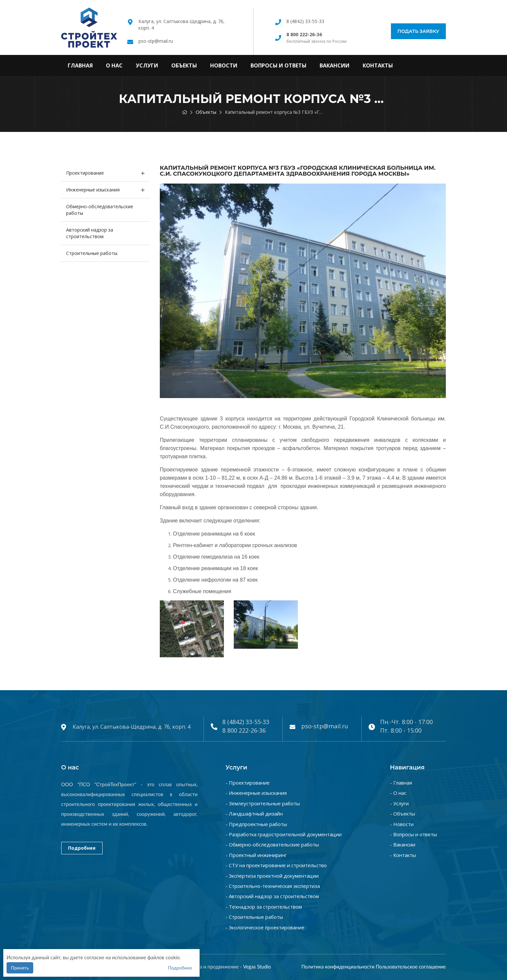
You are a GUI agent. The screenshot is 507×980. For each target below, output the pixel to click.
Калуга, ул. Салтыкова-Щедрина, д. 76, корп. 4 (132, 727)
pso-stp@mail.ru (156, 41)
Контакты (378, 65)
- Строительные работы (254, 917)
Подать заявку (418, 31)
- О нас (398, 793)
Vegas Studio (257, 967)
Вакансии (335, 65)
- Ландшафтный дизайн (254, 814)
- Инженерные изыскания (256, 793)
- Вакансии (403, 844)
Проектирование (85, 173)
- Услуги (399, 803)
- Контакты (403, 855)
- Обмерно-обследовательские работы (272, 844)
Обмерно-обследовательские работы (100, 210)
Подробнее (82, 848)
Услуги (147, 65)
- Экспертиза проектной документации (272, 876)
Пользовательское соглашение (411, 967)
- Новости (402, 824)
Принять (20, 968)
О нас (114, 65)
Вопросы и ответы (278, 65)
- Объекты (402, 814)
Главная (80, 65)
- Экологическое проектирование (265, 927)
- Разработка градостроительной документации (284, 834)
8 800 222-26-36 (244, 730)
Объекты (184, 65)
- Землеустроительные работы (263, 803)
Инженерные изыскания (93, 190)
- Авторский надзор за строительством (272, 896)
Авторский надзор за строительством (90, 233)
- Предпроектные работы (256, 824)
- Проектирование (248, 783)
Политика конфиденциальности (338, 967)
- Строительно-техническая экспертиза (273, 886)
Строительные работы (92, 253)
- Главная (401, 783)
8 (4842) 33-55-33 (305, 21)
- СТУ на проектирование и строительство (276, 865)
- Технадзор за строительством (264, 907)
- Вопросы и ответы (413, 834)
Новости (224, 65)
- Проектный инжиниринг (256, 855)
